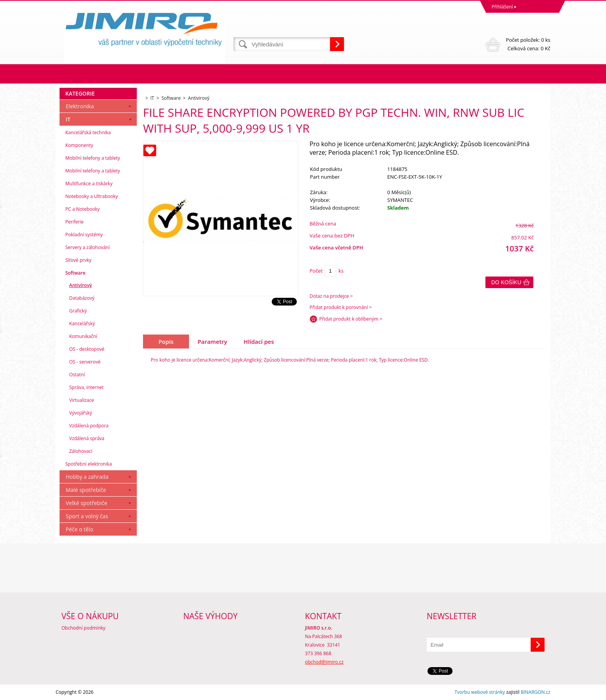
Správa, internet (86, 387)
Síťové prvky (78, 260)
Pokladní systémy (84, 235)
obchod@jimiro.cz (324, 662)
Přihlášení (502, 7)
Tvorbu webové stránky (480, 692)
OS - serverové (85, 362)
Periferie (74, 222)
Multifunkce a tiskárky (89, 184)
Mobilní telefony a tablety (93, 158)
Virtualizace (82, 400)
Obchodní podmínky (83, 628)
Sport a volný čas (87, 516)
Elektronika (80, 106)
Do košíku (506, 282)
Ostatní (77, 375)
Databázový (82, 298)
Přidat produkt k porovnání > (341, 307)
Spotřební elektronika (89, 464)
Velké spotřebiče (87, 503)
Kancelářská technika (88, 132)
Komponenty (79, 145)
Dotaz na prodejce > (331, 296)
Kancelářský (82, 324)
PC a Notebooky (83, 209)
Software (75, 273)
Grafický (78, 311)
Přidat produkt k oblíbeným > (351, 319)
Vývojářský (81, 413)
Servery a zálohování (88, 247)
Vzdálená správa (87, 438)
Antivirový (81, 285)
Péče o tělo (79, 529)
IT (68, 119)
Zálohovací (81, 451)
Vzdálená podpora (89, 426)
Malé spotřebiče (86, 490)
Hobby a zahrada (87, 477)
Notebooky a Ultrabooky (92, 196)
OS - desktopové (87, 349)
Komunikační (83, 336)
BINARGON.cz (535, 692)
